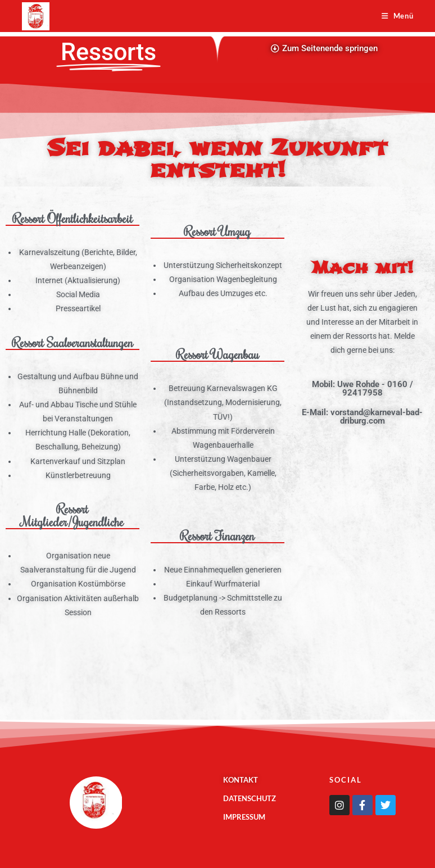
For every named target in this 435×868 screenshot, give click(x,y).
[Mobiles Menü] (398, 16)
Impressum (244, 817)
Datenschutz (250, 798)
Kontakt (241, 780)
